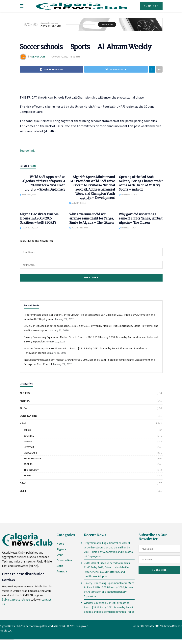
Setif (23, 491)
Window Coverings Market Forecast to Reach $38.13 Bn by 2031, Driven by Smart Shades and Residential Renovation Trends (109, 607)
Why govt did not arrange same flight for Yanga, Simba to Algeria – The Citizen (142, 218)
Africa (27, 430)
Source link (27, 150)
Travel (28, 475)
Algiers (25, 393)
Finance (28, 441)
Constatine (64, 560)
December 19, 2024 (29, 228)
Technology (31, 470)
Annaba (25, 401)
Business (29, 436)
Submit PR (151, 6)
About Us (139, 626)
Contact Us (153, 626)
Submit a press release (16, 599)
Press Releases (32, 458)
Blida (23, 408)
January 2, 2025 (77, 203)
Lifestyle (29, 447)
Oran (23, 483)
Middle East (30, 453)
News (23, 423)
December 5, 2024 (128, 228)
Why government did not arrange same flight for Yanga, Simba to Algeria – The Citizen (91, 218)
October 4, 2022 (60, 57)
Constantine (28, 416)
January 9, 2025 (28, 195)
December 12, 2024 (78, 228)
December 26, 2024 (128, 195)
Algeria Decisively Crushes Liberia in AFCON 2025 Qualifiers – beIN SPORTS (39, 218)
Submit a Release (172, 626)
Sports (76, 57)
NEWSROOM (38, 57)
